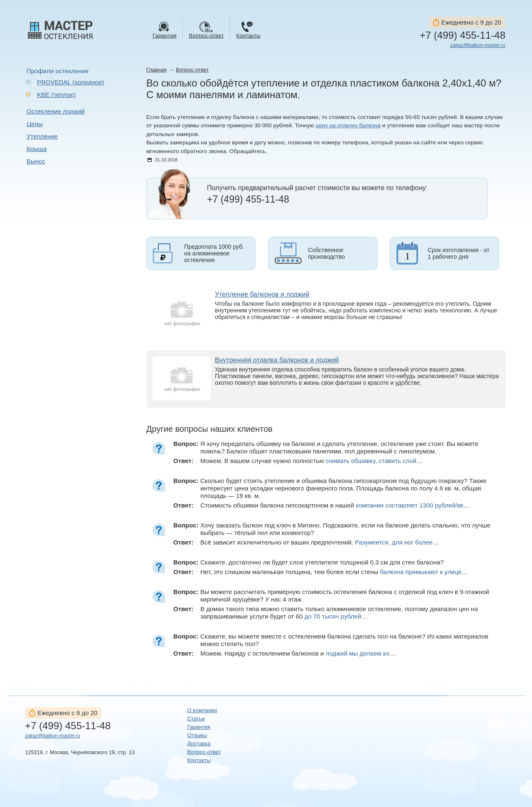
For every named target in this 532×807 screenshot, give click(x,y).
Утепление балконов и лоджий (262, 294)
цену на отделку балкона (348, 125)
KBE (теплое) (56, 95)
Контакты (199, 760)
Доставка (199, 744)
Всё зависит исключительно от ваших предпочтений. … (320, 542)
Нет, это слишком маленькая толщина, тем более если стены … (334, 572)
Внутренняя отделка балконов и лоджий (277, 360)
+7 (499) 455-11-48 (463, 35)
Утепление (42, 136)
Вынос (36, 161)
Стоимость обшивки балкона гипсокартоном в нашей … (335, 505)
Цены (35, 124)
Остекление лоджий (56, 111)
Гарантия (198, 727)
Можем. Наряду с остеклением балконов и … (298, 653)
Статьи (196, 719)
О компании (202, 710)
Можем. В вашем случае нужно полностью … (312, 461)
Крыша (37, 149)
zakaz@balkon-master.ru (478, 45)
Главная (156, 70)
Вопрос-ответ (192, 70)
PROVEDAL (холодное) (70, 82)
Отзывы (197, 735)
